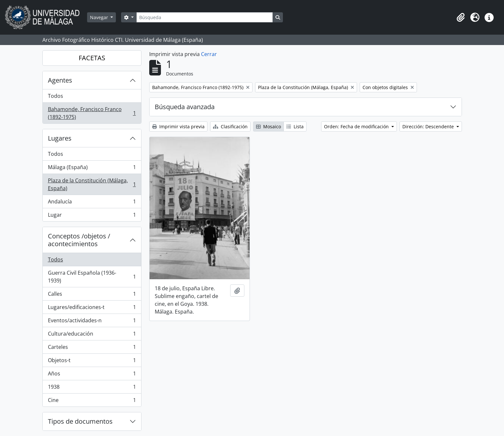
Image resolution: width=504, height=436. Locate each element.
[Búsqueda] (205, 17)
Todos (56, 96)
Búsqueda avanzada (185, 107)
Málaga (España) (92, 169)
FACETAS (92, 58)
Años (92, 375)
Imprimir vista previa (178, 126)
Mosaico (269, 126)
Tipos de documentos (80, 421)
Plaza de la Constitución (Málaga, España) (92, 184)
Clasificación (230, 126)
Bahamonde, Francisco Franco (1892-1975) (92, 113)
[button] (461, 17)
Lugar (92, 216)
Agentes (60, 80)
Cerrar (209, 54)
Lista (295, 126)
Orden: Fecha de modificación (357, 126)
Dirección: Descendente (429, 126)
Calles (92, 295)
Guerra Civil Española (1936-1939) (92, 277)
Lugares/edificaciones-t (92, 309)
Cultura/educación (92, 335)
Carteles (92, 348)
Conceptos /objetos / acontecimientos (79, 240)
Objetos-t (92, 362)
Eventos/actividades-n (92, 322)
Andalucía (92, 203)
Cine (92, 401)
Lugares (60, 138)
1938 (92, 388)
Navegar (100, 17)
